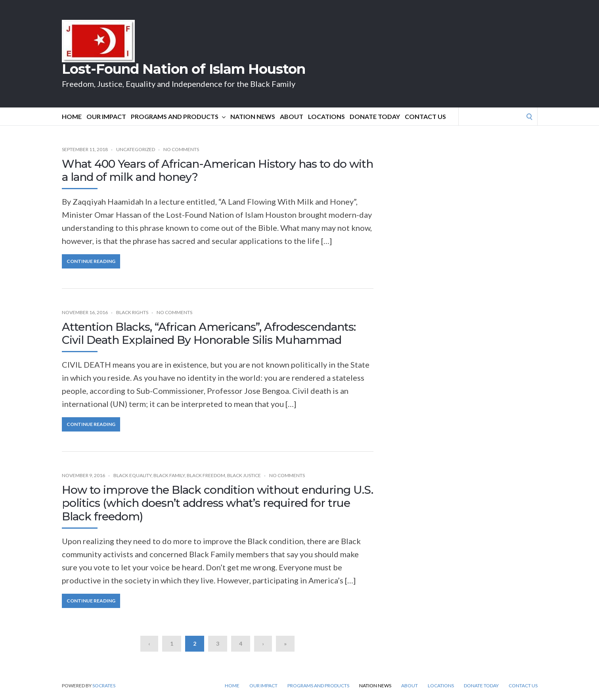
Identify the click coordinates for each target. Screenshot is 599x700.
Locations (326, 116)
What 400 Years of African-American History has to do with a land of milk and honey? (217, 171)
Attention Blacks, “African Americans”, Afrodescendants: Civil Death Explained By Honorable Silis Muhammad (209, 334)
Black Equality (132, 475)
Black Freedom (206, 475)
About (292, 116)
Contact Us (425, 116)
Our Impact (106, 116)
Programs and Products (178, 117)
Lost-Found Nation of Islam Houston (184, 69)
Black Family (169, 475)
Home (72, 116)
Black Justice (244, 475)
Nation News (253, 116)
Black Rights (132, 312)
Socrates (104, 686)
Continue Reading (91, 261)
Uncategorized (136, 149)
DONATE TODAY (375, 116)
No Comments (181, 149)
